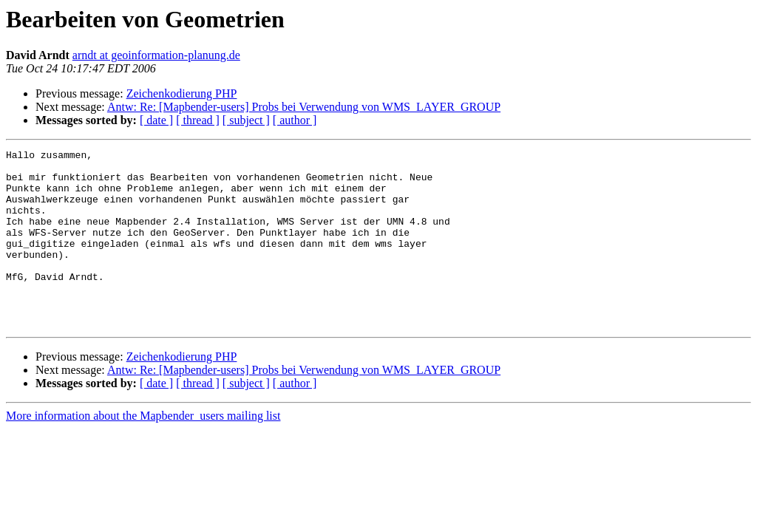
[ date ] (156, 120)
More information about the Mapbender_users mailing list (143, 451)
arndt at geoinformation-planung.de (156, 55)
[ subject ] (246, 120)
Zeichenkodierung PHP (182, 93)
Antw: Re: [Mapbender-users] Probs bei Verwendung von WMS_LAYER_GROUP (304, 107)
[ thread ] (198, 120)
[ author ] (295, 120)
